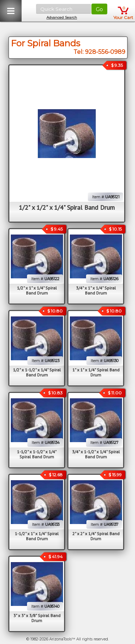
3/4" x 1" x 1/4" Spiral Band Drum (96, 290)
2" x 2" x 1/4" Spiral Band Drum (96, 536)
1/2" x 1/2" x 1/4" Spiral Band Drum (67, 207)
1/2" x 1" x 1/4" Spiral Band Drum (37, 290)
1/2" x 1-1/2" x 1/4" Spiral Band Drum (37, 372)
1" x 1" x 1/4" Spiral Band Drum (96, 372)
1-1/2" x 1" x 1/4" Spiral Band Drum (37, 536)
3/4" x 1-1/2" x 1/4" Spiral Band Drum (96, 454)
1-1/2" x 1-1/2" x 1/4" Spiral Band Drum (37, 454)
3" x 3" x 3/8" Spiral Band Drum (37, 618)
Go (99, 9)
